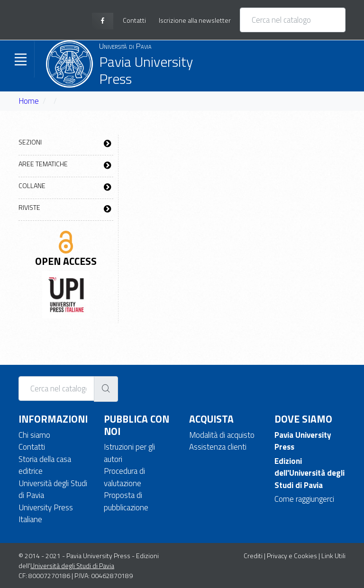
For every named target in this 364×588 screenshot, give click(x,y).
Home (29, 101)
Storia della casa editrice (45, 465)
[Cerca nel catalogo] (293, 20)
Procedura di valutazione (124, 477)
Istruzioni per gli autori (129, 453)
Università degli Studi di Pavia (53, 489)
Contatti (32, 447)
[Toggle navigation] (20, 59)
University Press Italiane (46, 514)
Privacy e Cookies (292, 556)
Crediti (253, 556)
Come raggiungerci (304, 499)
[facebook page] (103, 21)
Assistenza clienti (218, 447)
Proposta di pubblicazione (126, 501)
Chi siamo (34, 435)
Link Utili (333, 556)
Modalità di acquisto (222, 435)
